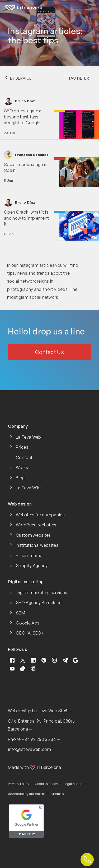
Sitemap (57, 794)
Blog (20, 478)
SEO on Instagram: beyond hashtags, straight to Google (22, 117)
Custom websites (33, 535)
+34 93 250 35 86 (39, 739)
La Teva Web (29, 437)
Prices (22, 447)
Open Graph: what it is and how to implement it (26, 218)
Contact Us (49, 352)
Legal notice (73, 784)
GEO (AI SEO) (29, 633)
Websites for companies (40, 515)
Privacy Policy (18, 784)
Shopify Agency (32, 566)
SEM (20, 613)
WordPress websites (36, 525)
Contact (24, 457)
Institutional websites (37, 545)
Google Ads (28, 623)
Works (22, 467)
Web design (20, 711)
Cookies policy (46, 784)
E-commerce (29, 555)
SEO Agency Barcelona (39, 603)
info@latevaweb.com (30, 749)
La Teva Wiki (28, 488)
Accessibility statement (26, 794)
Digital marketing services (41, 593)
